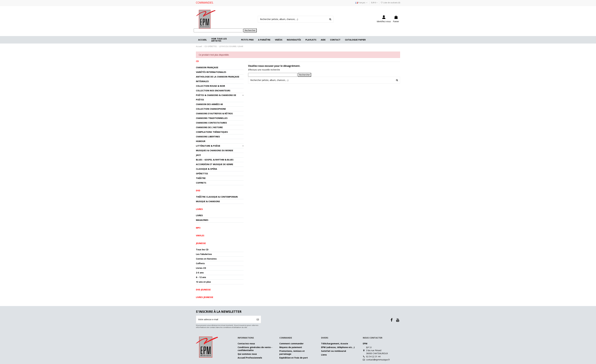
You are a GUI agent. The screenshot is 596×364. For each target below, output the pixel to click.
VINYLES (200, 235)
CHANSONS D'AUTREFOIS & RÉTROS (214, 113)
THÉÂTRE (201, 178)
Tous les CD (202, 249)
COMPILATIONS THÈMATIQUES (212, 132)
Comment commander (291, 344)
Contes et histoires (206, 259)
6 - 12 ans (201, 277)
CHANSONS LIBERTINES (208, 137)
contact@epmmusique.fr (378, 360)
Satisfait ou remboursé (334, 351)
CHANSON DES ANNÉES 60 (209, 104)
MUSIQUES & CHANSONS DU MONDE (215, 150)
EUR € (374, 3)
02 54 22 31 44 (373, 356)
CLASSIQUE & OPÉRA (207, 169)
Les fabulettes (204, 254)
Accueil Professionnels (250, 358)
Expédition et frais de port (294, 358)
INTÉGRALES (202, 81)
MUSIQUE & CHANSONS (208, 201)
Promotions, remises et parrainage (292, 352)
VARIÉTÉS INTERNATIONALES (211, 72)
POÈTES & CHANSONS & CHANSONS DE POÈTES (216, 97)
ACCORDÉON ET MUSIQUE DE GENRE (215, 164)
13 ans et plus (203, 282)
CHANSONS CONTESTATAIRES (211, 123)
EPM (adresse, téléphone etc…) (338, 347)
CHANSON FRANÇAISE (207, 67)
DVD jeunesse (203, 290)
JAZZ (198, 155)
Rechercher (250, 30)
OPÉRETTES (202, 174)
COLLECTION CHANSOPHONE (211, 109)
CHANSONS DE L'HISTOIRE (209, 127)
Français (362, 3)
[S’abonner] (258, 319)
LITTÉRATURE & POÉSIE (208, 146)
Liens (324, 355)
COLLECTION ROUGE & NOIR (210, 86)
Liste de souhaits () (390, 3)
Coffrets (200, 263)
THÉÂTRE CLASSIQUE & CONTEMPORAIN (217, 197)
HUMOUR (201, 141)
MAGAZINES (202, 220)
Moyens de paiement (291, 347)
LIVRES (199, 215)
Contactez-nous (246, 344)
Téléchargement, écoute (335, 344)
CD (197, 61)
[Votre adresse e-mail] (225, 319)
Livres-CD (201, 268)
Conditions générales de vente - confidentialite (255, 349)
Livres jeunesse (205, 297)
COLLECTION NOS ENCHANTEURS (213, 91)
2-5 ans (200, 273)
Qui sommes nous (247, 354)
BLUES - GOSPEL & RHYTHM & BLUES (215, 160)
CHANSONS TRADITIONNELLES (212, 118)
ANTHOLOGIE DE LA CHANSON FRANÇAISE (218, 77)
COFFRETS (201, 183)
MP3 (198, 228)
